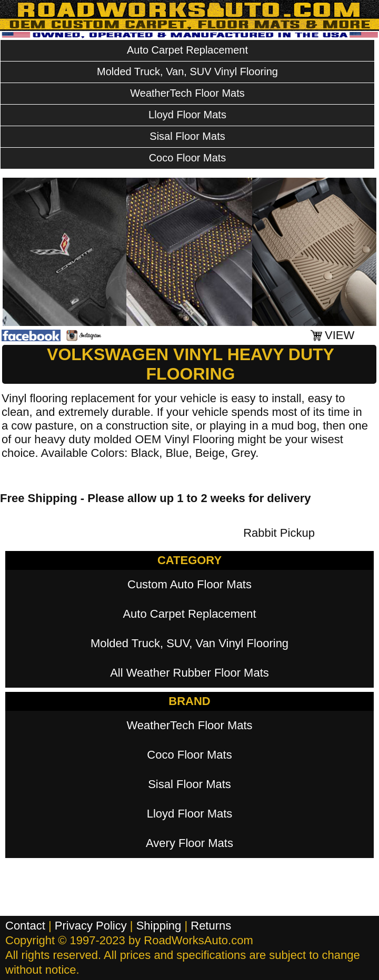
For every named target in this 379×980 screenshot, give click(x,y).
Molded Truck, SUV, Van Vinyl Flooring (189, 643)
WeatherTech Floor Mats (187, 93)
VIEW (340, 335)
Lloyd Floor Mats (187, 115)
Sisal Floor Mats (187, 136)
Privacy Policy (91, 926)
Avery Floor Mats (189, 843)
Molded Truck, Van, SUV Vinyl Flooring (187, 72)
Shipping (159, 926)
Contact (25, 926)
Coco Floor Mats (188, 158)
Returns (211, 926)
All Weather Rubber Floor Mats (189, 673)
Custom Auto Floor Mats (189, 584)
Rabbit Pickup (279, 533)
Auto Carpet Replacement (187, 50)
